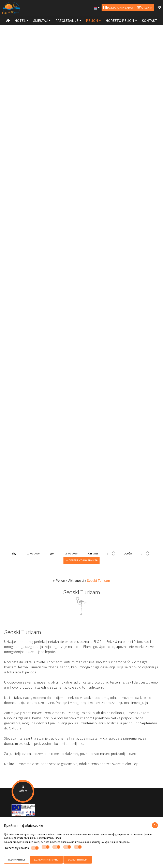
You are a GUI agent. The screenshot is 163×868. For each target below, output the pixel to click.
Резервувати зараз (118, 8)
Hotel (21, 21)
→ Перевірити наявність (81, 560)
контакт (150, 21)
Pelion (93, 21)
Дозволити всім (78, 860)
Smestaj (42, 21)
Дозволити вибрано (46, 860)
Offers (23, 788)
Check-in (145, 8)
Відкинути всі (17, 860)
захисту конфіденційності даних (110, 842)
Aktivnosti (76, 580)
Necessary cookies (22, 848)
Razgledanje (68, 21)
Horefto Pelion (121, 21)
